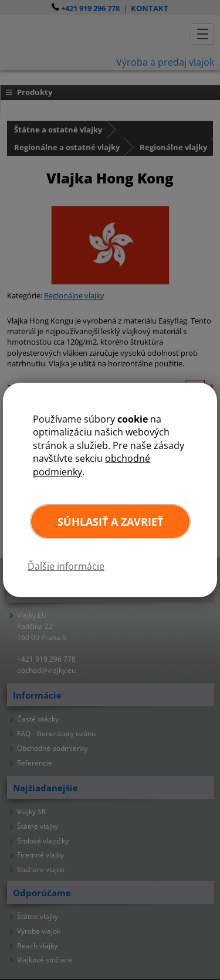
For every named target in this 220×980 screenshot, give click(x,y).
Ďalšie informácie (66, 566)
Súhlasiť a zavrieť (110, 522)
